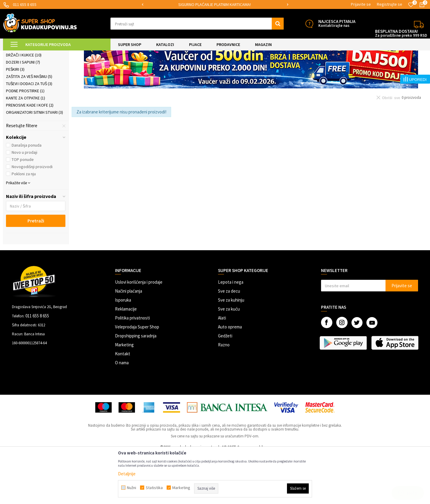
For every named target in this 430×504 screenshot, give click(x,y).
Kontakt (123, 404)
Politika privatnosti (132, 368)
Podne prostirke (25, 141)
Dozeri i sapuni (23, 113)
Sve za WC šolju (24, 91)
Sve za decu (229, 341)
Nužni (132, 488)
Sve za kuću (229, 359)
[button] (197, 24)
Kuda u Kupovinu (17, 54)
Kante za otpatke (26, 148)
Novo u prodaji (24, 203)
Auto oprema (230, 377)
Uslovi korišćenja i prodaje (139, 332)
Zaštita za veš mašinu (29, 127)
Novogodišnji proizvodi (32, 217)
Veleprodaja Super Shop (137, 377)
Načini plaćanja (129, 341)
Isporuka (123, 350)
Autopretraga (292, 69)
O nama (122, 413)
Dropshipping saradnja (136, 386)
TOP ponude (23, 210)
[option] (215, 5)
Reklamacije (126, 359)
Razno (224, 395)
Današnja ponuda (27, 196)
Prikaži (365, 69)
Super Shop (44, 54)
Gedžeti (225, 386)
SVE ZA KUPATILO (72, 54)
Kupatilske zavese (26, 84)
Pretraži (36, 271)
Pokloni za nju (24, 224)
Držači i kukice (24, 105)
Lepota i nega (231, 332)
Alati (222, 368)
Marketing (124, 395)
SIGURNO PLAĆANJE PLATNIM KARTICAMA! (215, 4)
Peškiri (15, 120)
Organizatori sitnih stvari (34, 163)
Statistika (154, 488)
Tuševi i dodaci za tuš (29, 134)
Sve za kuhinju (231, 350)
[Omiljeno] (411, 5)
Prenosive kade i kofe (30, 156)
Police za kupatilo (27, 98)
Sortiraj (318, 69)
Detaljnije (127, 474)
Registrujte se (390, 4)
